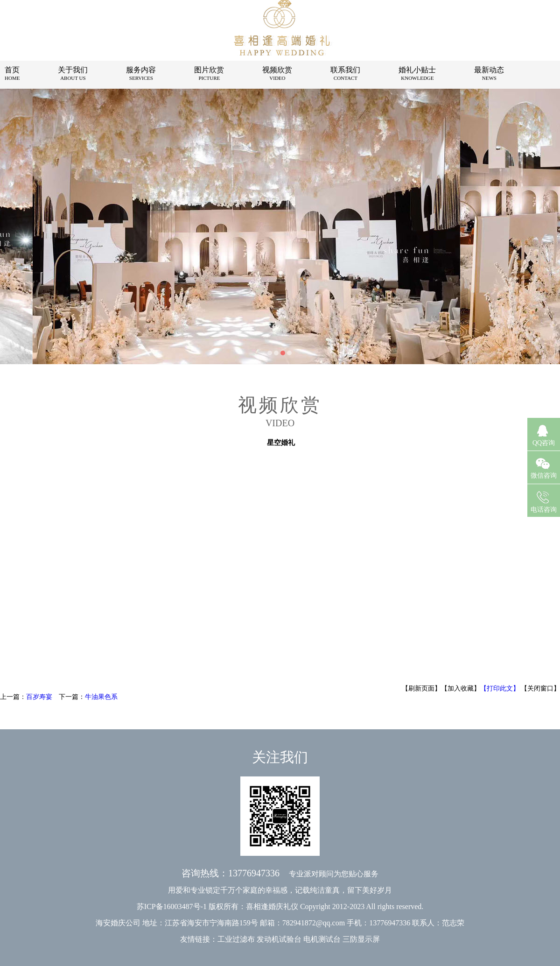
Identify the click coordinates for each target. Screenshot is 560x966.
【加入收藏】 (461, 688)
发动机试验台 (279, 939)
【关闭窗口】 (540, 688)
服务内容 (141, 73)
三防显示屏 (361, 939)
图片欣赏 (209, 73)
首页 (12, 73)
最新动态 (489, 73)
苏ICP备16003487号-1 (172, 906)
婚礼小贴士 (417, 73)
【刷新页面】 (421, 688)
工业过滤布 (236, 939)
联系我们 (345, 73)
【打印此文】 (500, 688)
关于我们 (73, 73)
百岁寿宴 (39, 697)
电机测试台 (322, 939)
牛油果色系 (101, 697)
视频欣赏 (277, 73)
